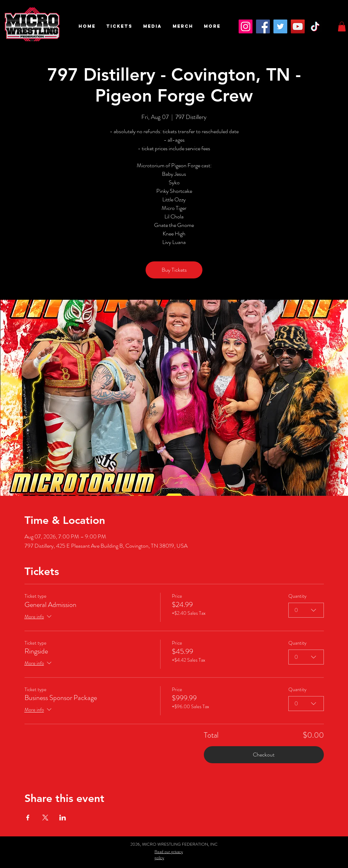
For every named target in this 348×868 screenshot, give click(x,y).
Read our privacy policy (169, 855)
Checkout (264, 755)
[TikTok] (315, 26)
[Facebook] (263, 26)
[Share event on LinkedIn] (63, 818)
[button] (119, 26)
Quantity (297, 596)
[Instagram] (246, 26)
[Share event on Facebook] (28, 818)
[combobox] (306, 610)
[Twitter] (280, 26)
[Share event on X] (45, 818)
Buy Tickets (174, 270)
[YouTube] (298, 26)
